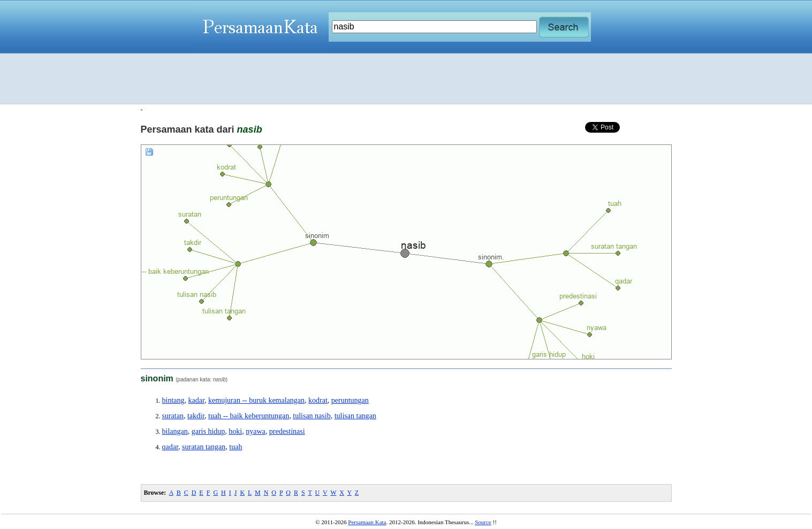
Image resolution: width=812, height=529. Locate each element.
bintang (173, 400)
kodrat (318, 400)
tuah (236, 447)
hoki (235, 431)
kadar (197, 400)
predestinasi (287, 431)
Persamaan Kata (367, 522)
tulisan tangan (355, 416)
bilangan (175, 431)
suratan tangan (204, 447)
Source (483, 522)
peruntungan (350, 400)
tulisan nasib (312, 416)
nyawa (256, 431)
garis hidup (208, 431)
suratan (173, 416)
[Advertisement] (406, 79)
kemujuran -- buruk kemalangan (256, 400)
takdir (196, 416)
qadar (170, 447)
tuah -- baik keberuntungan (249, 416)
